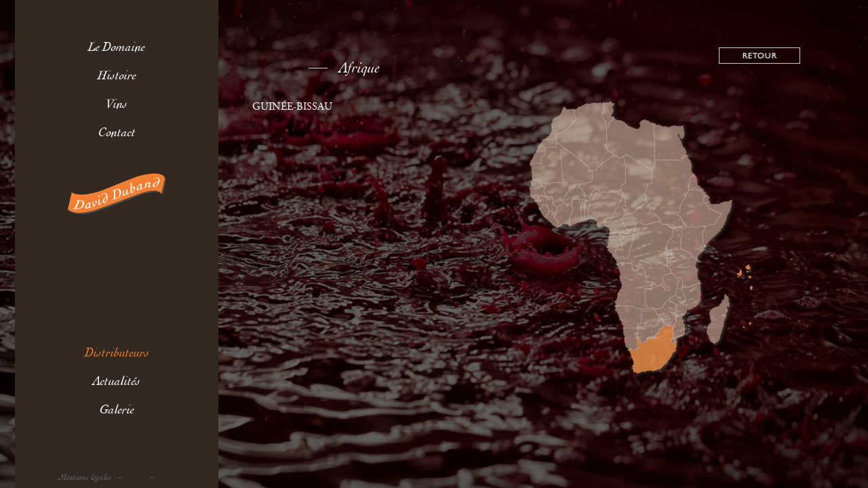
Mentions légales (85, 477)
